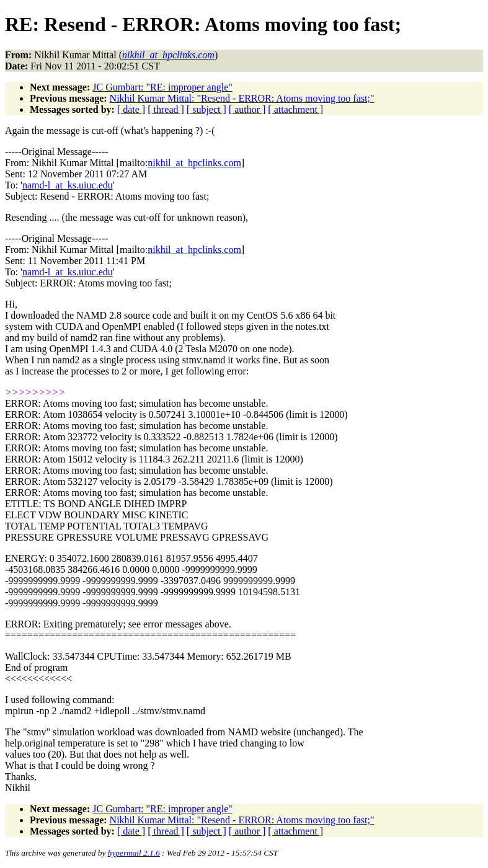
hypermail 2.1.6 (134, 853)
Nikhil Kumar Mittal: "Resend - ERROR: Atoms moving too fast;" (242, 98)
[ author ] (247, 109)
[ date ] (131, 109)
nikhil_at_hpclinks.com (194, 163)
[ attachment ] (295, 109)
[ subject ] (206, 109)
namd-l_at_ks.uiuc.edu (68, 185)
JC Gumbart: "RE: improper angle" (162, 87)
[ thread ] (166, 109)
